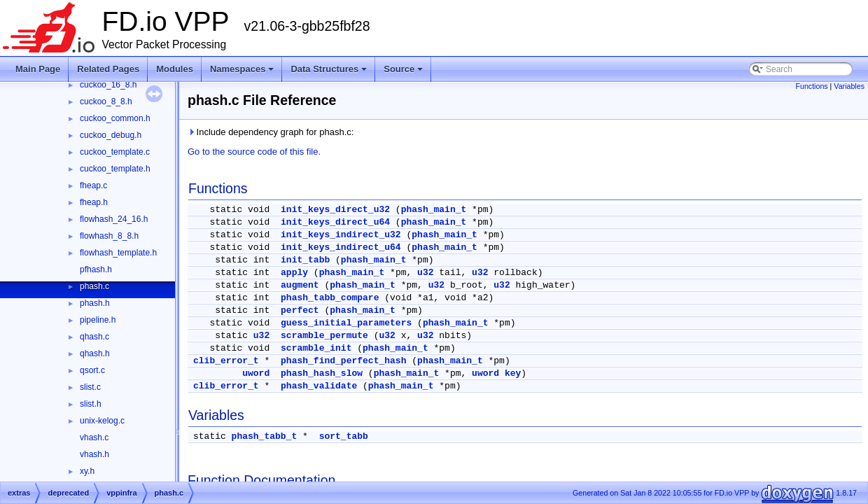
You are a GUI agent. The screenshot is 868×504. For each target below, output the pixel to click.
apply (294, 273)
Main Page (38, 69)
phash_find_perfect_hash (343, 361)
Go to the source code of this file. (254, 152)
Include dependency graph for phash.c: (271, 132)
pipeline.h (98, 320)
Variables (849, 86)
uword (256, 373)
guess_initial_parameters (346, 323)
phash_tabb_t (265, 436)
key (513, 373)
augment (300, 285)
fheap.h (94, 202)
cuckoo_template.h (115, 169)
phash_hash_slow (322, 373)
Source (403, 69)
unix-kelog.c (102, 421)
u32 (425, 273)
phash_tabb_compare (330, 298)
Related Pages (108, 69)
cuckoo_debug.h (111, 135)
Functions (811, 86)
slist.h (91, 404)
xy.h (87, 471)
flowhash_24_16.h (114, 219)
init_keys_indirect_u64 (341, 247)
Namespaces (242, 69)
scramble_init (316, 348)
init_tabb (305, 260)
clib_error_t (226, 361)
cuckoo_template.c (115, 152)
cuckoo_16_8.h (108, 85)
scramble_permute (324, 336)
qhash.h (95, 353)
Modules (175, 69)
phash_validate (319, 386)
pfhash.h (96, 269)
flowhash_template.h (118, 253)
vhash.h (94, 454)
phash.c (94, 286)
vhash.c (94, 437)
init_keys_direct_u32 (335, 210)
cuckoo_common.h (115, 118)
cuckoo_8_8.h (106, 101)
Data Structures (329, 69)
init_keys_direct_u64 (335, 222)
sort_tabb (344, 436)
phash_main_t (434, 210)
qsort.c (92, 370)
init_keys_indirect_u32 (341, 235)
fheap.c (93, 185)
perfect (300, 310)
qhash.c (94, 337)
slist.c (90, 387)
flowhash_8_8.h (109, 236)
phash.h (95, 303)
